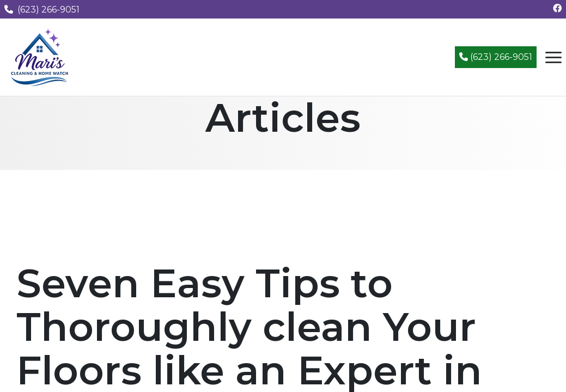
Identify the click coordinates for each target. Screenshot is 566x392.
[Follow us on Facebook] (557, 8)
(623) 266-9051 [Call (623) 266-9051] (496, 57)
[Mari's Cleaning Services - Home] (40, 56)
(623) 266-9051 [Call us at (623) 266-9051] (42, 10)
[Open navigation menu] (553, 57)
